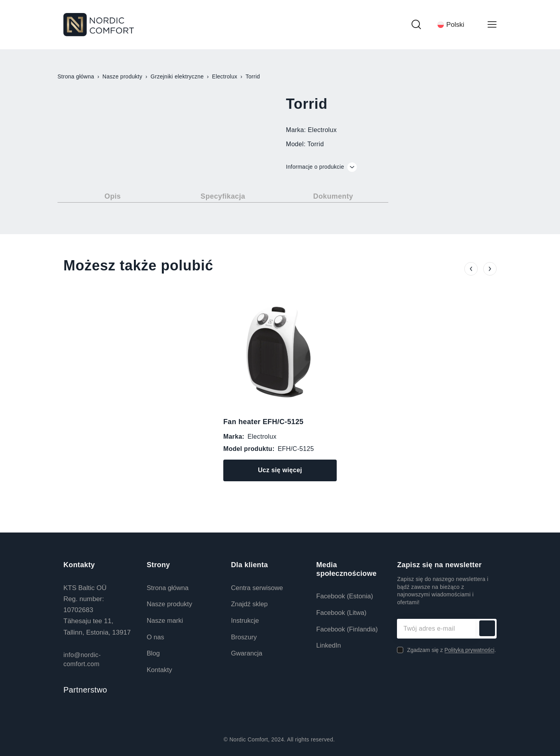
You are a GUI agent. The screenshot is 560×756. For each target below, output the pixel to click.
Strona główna (76, 76)
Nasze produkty (122, 76)
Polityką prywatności (470, 650)
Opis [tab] (112, 196)
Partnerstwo (85, 690)
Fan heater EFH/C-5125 (263, 422)
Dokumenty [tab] (333, 196)
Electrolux (224, 76)
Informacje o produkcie (321, 167)
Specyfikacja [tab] (223, 196)
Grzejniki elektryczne (177, 76)
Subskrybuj (487, 629)
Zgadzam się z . (452, 650)
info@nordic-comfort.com (82, 659)
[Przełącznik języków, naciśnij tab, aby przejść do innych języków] (454, 24)
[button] (471, 265)
